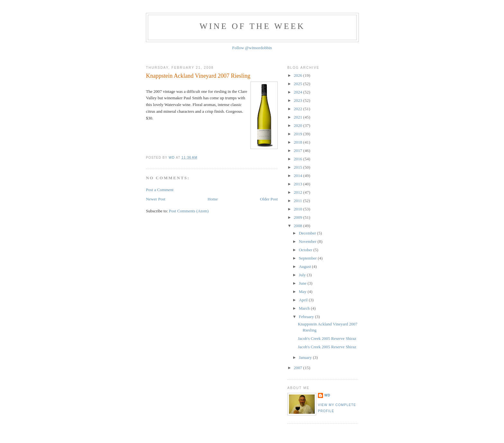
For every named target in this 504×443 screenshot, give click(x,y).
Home (213, 199)
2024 (298, 92)
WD (327, 395)
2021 (298, 117)
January (306, 357)
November (308, 241)
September (308, 258)
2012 (298, 192)
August (306, 266)
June (303, 283)
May (303, 292)
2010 (298, 209)
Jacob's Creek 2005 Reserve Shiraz (327, 338)
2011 (298, 201)
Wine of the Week (252, 26)
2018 (298, 142)
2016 (298, 159)
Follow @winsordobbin (252, 48)
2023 (298, 100)
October (306, 250)
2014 (298, 176)
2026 (298, 75)
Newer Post (156, 199)
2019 (298, 134)
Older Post (269, 199)
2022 (298, 109)
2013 (298, 184)
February (307, 317)
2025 (298, 84)
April (304, 300)
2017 (298, 151)
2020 (298, 125)
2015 (298, 167)
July (303, 275)
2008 (298, 226)
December (308, 233)
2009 (298, 217)
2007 (298, 368)
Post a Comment (160, 190)
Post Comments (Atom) (189, 211)
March (305, 308)
